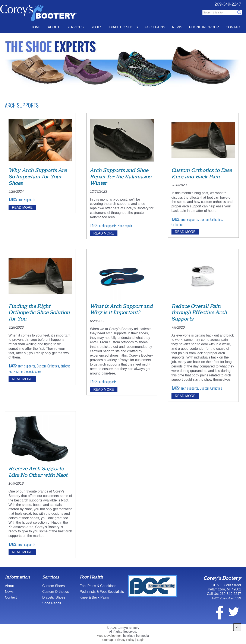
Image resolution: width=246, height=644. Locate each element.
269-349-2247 (228, 4)
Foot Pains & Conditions (98, 586)
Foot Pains (155, 27)
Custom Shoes (53, 586)
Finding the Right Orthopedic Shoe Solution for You (39, 313)
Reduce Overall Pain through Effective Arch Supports (199, 313)
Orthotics (177, 224)
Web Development (110, 636)
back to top (237, 627)
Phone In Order (204, 27)
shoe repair (125, 226)
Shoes (97, 27)
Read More (22, 207)
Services (75, 27)
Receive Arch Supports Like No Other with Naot (38, 472)
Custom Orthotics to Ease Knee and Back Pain (202, 174)
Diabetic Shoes (124, 27)
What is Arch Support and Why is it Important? (121, 310)
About (54, 27)
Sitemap (107, 640)
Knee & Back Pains (94, 597)
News (177, 27)
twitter (233, 612)
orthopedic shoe (31, 371)
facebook (217, 612)
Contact (234, 27)
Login (141, 640)
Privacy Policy (125, 640)
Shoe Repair (52, 603)
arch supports (26, 200)
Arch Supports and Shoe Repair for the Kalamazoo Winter (121, 177)
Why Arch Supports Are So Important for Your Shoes (38, 177)
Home (36, 27)
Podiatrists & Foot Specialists (102, 592)
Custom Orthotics (211, 219)
